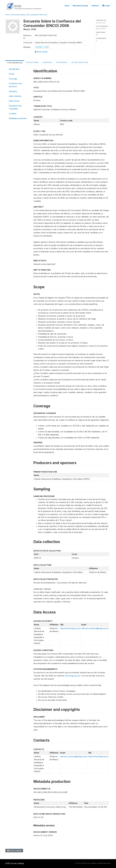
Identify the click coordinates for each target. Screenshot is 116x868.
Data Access (14, 101)
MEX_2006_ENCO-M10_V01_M (37, 15)
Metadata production (18, 118)
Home (67, 6)
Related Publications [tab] (80, 62)
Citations (95, 6)
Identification (14, 69)
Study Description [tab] (15, 63)
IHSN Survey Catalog (15, 863)
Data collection (15, 96)
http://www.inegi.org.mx (70, 628)
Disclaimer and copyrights (15, 107)
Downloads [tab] (47, 62)
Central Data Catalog (18, 15)
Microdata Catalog (80, 6)
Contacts (13, 114)
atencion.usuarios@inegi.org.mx (95, 628)
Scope (12, 74)
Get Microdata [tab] (62, 62)
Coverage (13, 79)
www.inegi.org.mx (72, 676)
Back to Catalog (14, 851)
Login (106, 6)
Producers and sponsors (15, 85)
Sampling (13, 91)
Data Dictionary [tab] (32, 62)
